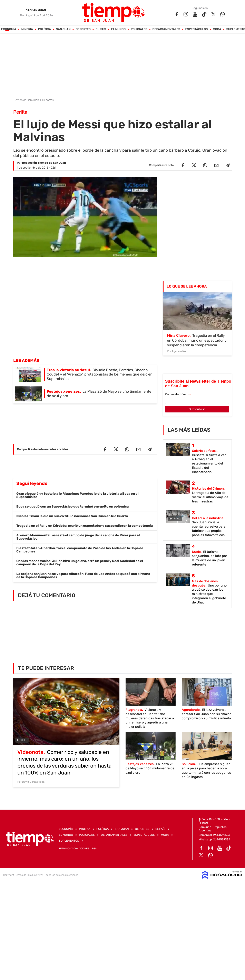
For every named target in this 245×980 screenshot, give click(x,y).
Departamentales (166, 29)
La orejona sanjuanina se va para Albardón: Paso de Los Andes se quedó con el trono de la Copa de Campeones (83, 575)
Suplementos (69, 841)
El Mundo (119, 29)
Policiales (139, 29)
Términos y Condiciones (74, 849)
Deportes (83, 29)
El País (101, 29)
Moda (217, 29)
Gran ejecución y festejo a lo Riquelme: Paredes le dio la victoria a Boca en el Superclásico (77, 495)
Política (45, 29)
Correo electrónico (178, 394)
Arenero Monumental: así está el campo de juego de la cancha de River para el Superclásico (78, 537)
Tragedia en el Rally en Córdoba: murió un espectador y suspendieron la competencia (85, 526)
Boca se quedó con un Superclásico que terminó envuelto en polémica (72, 506)
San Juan (63, 29)
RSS (94, 849)
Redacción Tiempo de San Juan (44, 163)
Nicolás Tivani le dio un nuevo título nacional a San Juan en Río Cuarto (72, 516)
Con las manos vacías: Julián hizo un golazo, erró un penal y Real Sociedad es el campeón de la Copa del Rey (80, 563)
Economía (9, 29)
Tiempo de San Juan (26, 100)
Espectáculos (197, 29)
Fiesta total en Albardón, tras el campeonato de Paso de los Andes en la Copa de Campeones (80, 550)
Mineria (27, 29)
